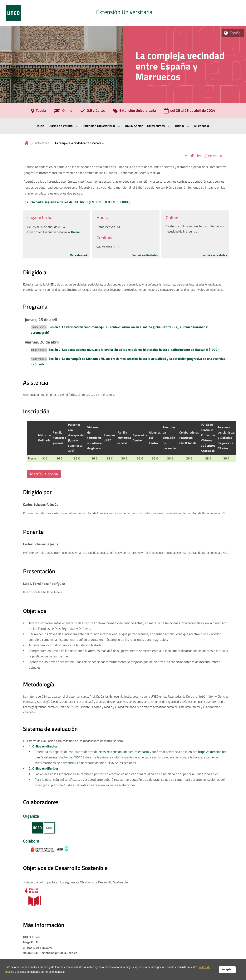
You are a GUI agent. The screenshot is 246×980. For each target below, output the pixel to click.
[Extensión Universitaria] (135, 112)
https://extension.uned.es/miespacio (124, 752)
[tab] (123, 13)
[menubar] (123, 126)
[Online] (63, 112)
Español (236, 33)
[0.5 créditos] (93, 112)
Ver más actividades (145, 255)
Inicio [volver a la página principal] (27, 143)
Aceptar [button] (227, 969)
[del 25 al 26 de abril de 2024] (189, 112)
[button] (186, 156)
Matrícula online (44, 474)
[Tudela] (39, 112)
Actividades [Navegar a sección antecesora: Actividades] (42, 143)
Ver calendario (79, 255)
